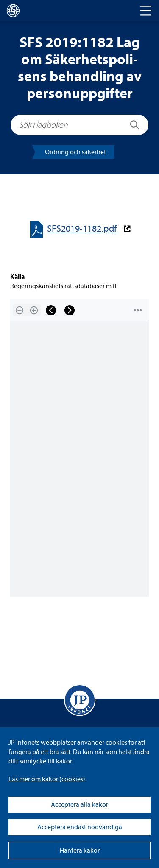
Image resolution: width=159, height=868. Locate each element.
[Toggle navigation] (146, 11)
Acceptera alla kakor (79, 805)
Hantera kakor (80, 851)
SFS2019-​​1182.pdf (83, 229)
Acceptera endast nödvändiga (80, 827)
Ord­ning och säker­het (75, 152)
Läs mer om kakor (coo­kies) (47, 779)
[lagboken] (13, 11)
